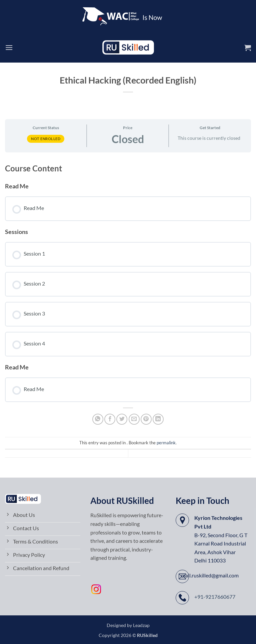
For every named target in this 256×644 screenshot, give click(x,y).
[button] (9, 47)
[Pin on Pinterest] (146, 419)
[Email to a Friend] (134, 419)
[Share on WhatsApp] (98, 419)
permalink (166, 443)
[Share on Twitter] (122, 419)
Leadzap (141, 625)
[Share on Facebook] (110, 419)
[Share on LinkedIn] (158, 419)
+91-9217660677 (215, 597)
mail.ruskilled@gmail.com (210, 575)
